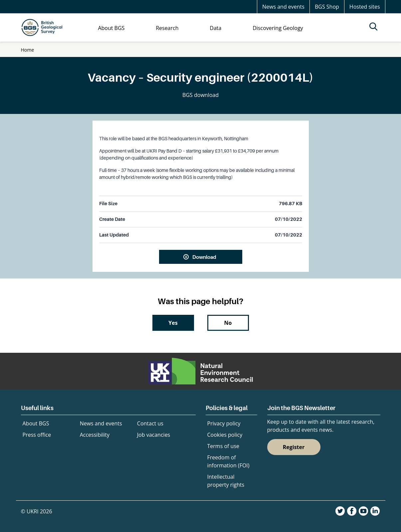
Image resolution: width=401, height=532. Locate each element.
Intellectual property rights (226, 481)
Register (294, 447)
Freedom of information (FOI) (228, 461)
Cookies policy (225, 435)
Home (28, 50)
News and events (283, 7)
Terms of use (223, 446)
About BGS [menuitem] (111, 28)
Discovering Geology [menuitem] (278, 28)
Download (204, 257)
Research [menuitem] (167, 28)
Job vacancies (154, 435)
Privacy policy (224, 423)
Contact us (150, 423)
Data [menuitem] (215, 28)
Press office (37, 435)
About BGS (36, 423)
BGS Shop (327, 7)
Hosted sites (365, 7)
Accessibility (95, 435)
